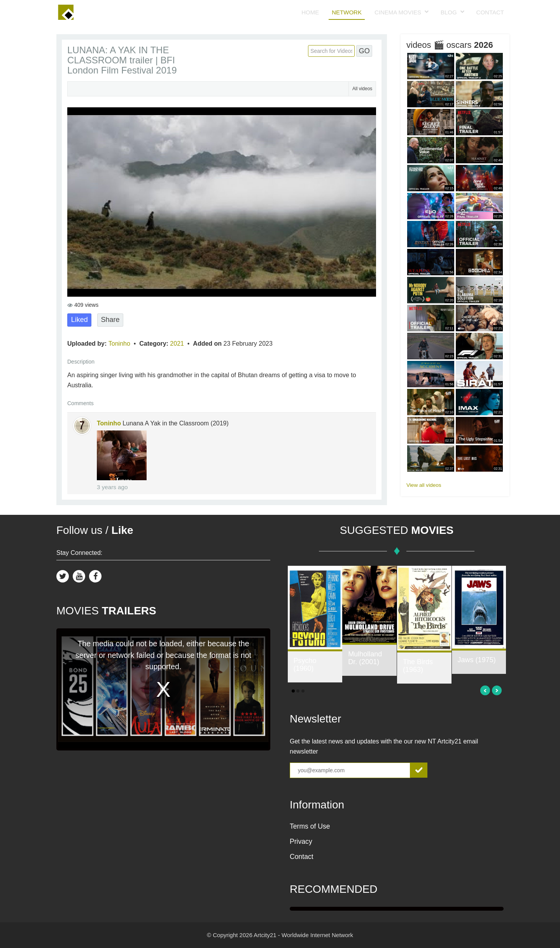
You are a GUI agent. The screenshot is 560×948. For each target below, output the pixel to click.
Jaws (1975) (477, 660)
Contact (490, 12)
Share (110, 320)
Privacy (301, 841)
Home (310, 12)
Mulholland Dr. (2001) (365, 658)
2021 (178, 344)
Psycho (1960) (305, 665)
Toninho (120, 344)
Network (347, 12)
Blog (449, 12)
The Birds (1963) (418, 666)
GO (364, 51)
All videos (362, 89)
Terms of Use (310, 826)
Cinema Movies (398, 12)
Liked (80, 320)
